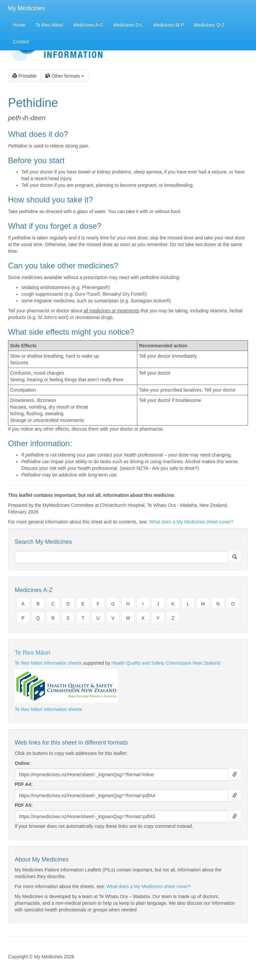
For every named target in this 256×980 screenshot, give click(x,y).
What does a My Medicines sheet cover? (191, 522)
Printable (24, 76)
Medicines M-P (168, 25)
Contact (21, 42)
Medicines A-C (88, 25)
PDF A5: (24, 805)
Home (19, 25)
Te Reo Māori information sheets (48, 663)
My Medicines (26, 8)
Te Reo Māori (49, 25)
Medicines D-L (128, 25)
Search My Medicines (43, 542)
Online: (23, 763)
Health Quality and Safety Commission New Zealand (166, 663)
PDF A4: (24, 784)
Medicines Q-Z (209, 25)
